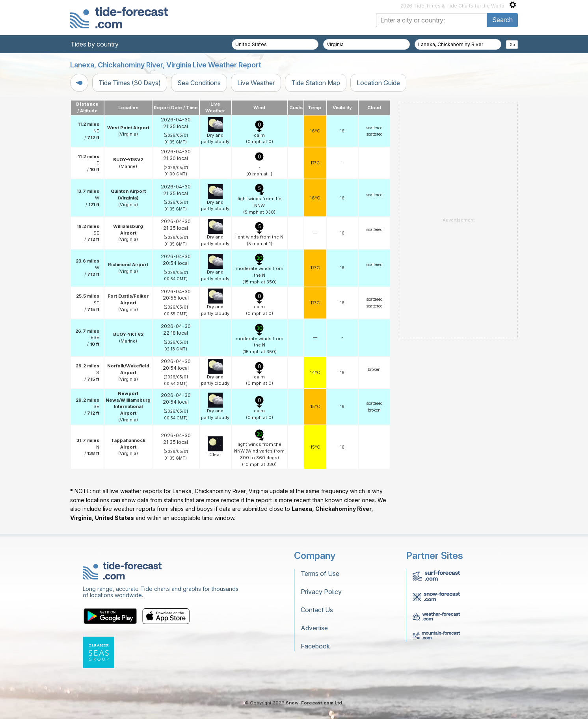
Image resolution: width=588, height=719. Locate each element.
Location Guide (378, 83)
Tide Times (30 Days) (130, 83)
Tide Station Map (316, 83)
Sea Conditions (199, 83)
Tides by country (95, 44)
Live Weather (256, 83)
